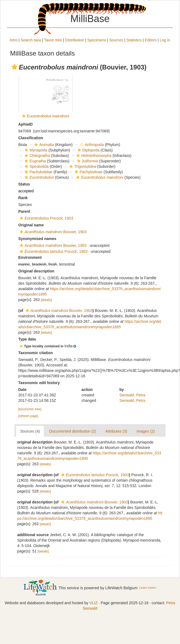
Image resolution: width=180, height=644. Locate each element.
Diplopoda (88, 150)
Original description (36, 271)
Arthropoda (91, 145)
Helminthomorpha (93, 156)
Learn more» (148, 588)
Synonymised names (37, 239)
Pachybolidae (38, 172)
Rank (23, 198)
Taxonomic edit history (39, 383)
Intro (14, 40)
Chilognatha (37, 156)
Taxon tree (53, 40)
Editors (151, 40)
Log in (165, 40)
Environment (30, 257)
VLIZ (94, 603)
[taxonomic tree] (30, 409)
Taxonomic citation (36, 353)
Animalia (43, 145)
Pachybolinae (88, 172)
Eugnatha (34, 161)
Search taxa (31, 40)
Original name (31, 225)
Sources (116, 40)
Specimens (97, 40)
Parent (24, 211)
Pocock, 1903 (46, 218)
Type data (27, 339)
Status (24, 184)
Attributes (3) (116, 431)
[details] (46, 300)
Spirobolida (36, 166)
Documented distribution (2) (73, 431)
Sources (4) (30, 431)
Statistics (134, 40)
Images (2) (145, 431)
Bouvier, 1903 (52, 232)
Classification (31, 138)
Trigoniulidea (82, 166)
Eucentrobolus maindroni (48, 116)
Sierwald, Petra (132, 395)
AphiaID (25, 124)
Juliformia (87, 161)
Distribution (74, 40)
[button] (14, 67)
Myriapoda (35, 150)
